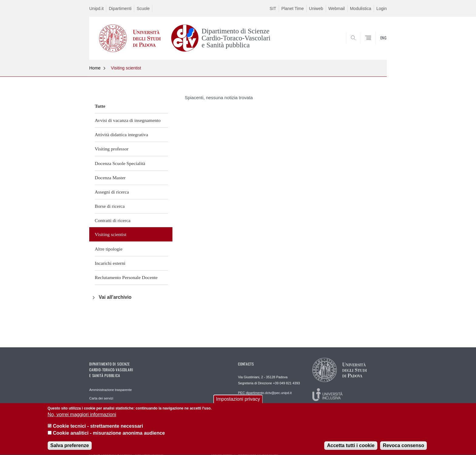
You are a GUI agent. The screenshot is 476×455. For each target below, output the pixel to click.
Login (382, 8)
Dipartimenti (120, 8)
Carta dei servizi (101, 398)
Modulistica (361, 8)
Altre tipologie (109, 249)
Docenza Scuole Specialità (120, 163)
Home (95, 68)
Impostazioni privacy (238, 400)
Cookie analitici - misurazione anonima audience (109, 435)
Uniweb (316, 8)
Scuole (143, 8)
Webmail (337, 8)
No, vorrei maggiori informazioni (82, 416)
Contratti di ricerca (113, 220)
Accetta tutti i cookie (351, 447)
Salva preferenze (70, 447)
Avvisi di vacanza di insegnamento (128, 120)
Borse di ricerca (110, 206)
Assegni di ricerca (112, 192)
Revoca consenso (403, 447)
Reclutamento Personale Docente (126, 277)
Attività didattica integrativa (121, 135)
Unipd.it (96, 8)
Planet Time (293, 8)
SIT (273, 8)
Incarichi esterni (110, 263)
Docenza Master (110, 178)
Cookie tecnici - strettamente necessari (98, 428)
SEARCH (376, 45)
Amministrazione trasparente (110, 390)
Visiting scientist (126, 68)
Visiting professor (112, 149)
